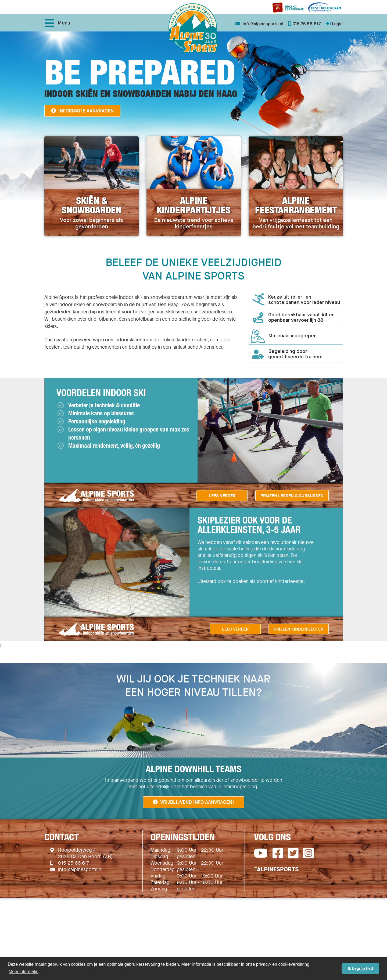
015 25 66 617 (74, 863)
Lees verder (222, 496)
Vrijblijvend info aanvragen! (193, 802)
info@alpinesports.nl (80, 869)
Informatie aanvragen (82, 111)
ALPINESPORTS (276, 869)
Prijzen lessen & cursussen (292, 496)
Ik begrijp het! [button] (360, 968)
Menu (58, 23)
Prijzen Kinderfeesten (299, 629)
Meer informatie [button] (24, 972)
